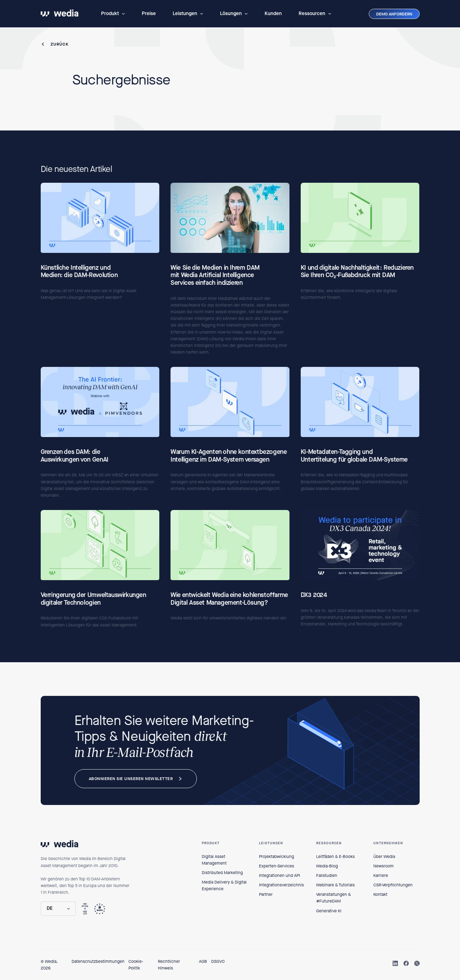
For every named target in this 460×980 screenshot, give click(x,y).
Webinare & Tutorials (335, 885)
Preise (149, 14)
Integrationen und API (279, 875)
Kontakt (380, 894)
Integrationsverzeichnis (281, 885)
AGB (203, 961)
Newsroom (384, 866)
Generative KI (329, 911)
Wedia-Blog (327, 866)
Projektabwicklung (276, 857)
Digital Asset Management (214, 860)
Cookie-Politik (136, 965)
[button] (113, 14)
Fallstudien (327, 875)
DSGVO (218, 961)
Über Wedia (384, 857)
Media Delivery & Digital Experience (224, 885)
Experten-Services (276, 866)
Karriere (381, 875)
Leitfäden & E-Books (335, 857)
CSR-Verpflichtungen (393, 885)
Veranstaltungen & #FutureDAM (334, 898)
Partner (266, 894)
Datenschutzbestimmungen (98, 961)
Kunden (273, 14)
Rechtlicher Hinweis (169, 965)
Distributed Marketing (222, 873)
